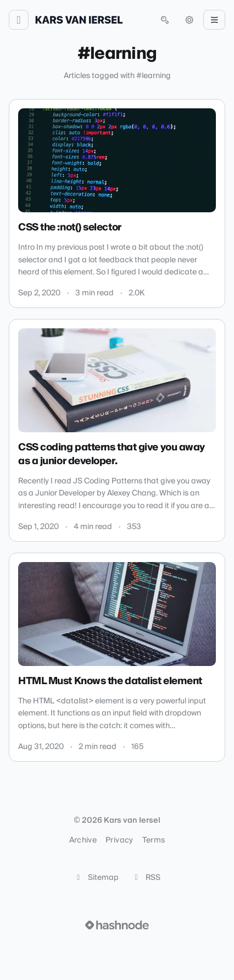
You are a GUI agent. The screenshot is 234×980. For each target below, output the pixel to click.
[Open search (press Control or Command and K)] (165, 20)
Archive (83, 840)
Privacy (119, 840)
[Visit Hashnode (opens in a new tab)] (117, 925)
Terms (154, 840)
